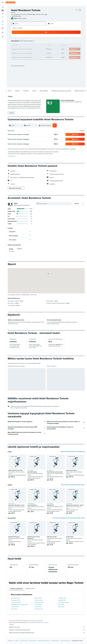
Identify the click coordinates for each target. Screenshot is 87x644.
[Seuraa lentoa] (3, 25)
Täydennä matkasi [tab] (30, 588)
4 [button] (22, 42)
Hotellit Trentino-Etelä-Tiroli (44, 641)
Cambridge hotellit (16, 600)
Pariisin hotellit (38, 605)
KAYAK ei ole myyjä (47, 627)
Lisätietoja (73, 149)
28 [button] (33, 53)
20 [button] (30, 49)
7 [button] (33, 42)
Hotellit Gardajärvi (55, 641)
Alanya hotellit (38, 598)
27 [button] (30, 53)
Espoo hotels (61, 607)
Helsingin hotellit (62, 598)
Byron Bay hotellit (15, 598)
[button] (3, 2)
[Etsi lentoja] (3, 7)
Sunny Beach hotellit (63, 602)
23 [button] (41, 49)
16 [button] (41, 45)
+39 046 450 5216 (16, 16)
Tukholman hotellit (39, 602)
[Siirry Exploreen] (3, 21)
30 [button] (41, 53)
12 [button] (26, 45)
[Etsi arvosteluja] (55, 204)
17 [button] (19, 49)
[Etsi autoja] (3, 14)
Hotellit (17, 641)
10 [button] (19, 45)
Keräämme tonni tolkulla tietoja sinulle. (47, 630)
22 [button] (37, 49)
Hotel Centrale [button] (70, 537)
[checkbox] (15, 250)
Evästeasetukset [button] (12, 156)
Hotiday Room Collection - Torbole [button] (75, 505)
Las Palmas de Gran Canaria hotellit (20, 605)
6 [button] (30, 42)
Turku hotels (14, 609)
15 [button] (37, 45)
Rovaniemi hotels (39, 609)
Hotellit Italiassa (33, 641)
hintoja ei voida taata (44, 622)
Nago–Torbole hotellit (65, 641)
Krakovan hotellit (39, 600)
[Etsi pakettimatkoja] (3, 17)
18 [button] (22, 49)
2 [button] (41, 38)
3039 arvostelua (22, 18)
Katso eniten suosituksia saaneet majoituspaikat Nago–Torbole (69, 518)
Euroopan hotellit (24, 641)
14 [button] (34, 45)
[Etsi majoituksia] (3, 10)
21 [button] (34, 49)
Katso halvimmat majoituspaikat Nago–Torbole (73, 485)
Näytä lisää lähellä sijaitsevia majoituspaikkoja (73, 452)
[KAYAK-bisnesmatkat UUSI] (3, 28)
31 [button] (19, 57)
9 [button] (41, 42)
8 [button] (37, 42)
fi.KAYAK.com (10, 641)
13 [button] (30, 45)
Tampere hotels (15, 607)
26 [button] (26, 53)
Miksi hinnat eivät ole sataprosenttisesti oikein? (47, 633)
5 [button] (26, 42)
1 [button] (37, 38)
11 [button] (22, 45)
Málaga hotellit (62, 600)
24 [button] (19, 53)
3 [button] (19, 42)
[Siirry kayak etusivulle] (10, 2)
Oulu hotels (61, 605)
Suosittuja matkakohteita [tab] (17, 588)
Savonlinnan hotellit (16, 602)
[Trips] (3, 32)
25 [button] (22, 53)
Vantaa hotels (38, 607)
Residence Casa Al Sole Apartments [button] (34, 538)
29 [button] (37, 53)
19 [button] (26, 49)
